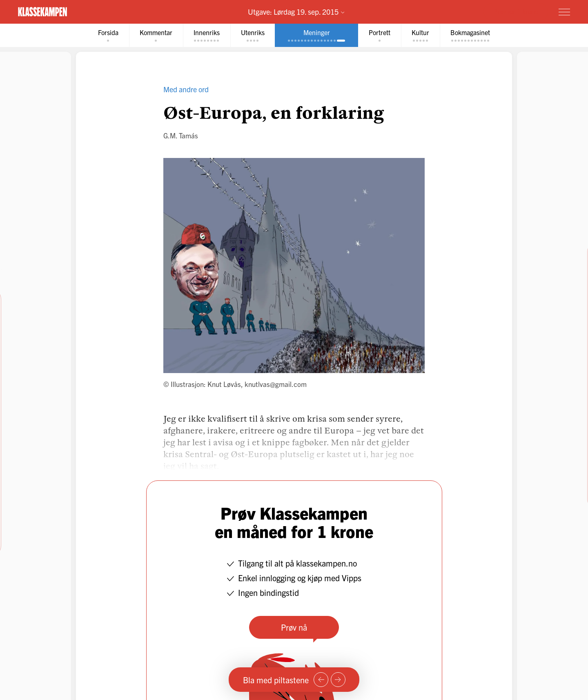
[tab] (108, 35)
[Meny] (564, 12)
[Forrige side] (321, 680)
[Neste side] (338, 680)
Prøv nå (294, 627)
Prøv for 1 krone (516, 11)
